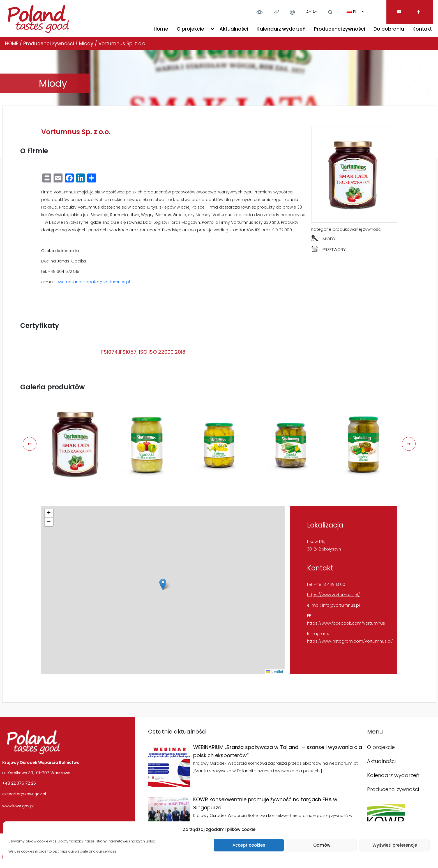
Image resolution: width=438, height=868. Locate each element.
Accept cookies (249, 845)
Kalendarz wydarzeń (281, 29)
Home (161, 29)
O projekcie (190, 29)
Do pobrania (389, 29)
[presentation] (30, 444)
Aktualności (234, 29)
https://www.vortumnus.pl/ (333, 595)
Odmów (322, 845)
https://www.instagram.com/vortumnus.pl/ (350, 641)
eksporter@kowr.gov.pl (24, 794)
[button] (163, 584)
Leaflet (275, 671)
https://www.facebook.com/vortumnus (346, 623)
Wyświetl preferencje (395, 845)
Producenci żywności (340, 29)
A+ (309, 12)
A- (315, 12)
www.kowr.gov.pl (18, 806)
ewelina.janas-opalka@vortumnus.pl (93, 282)
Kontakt (422, 29)
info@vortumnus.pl (341, 605)
